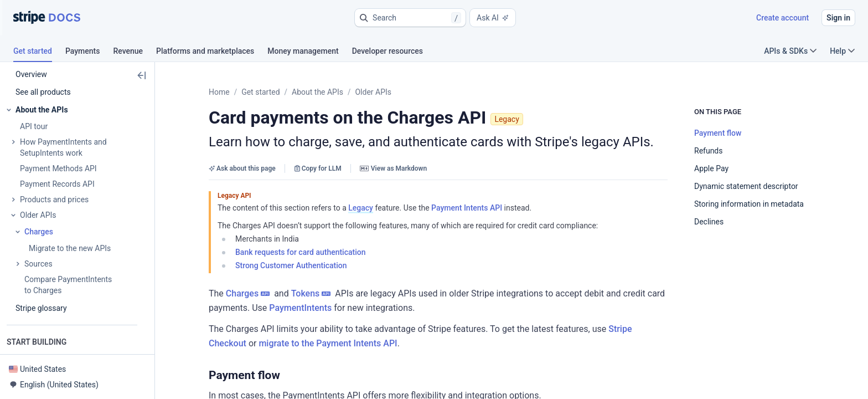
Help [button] (842, 51)
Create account (782, 18)
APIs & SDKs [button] (790, 51)
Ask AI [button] (493, 18)
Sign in (838, 18)
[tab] (39, 53)
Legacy (361, 208)
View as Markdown (393, 168)
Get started (260, 92)
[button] (410, 18)
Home (219, 92)
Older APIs (373, 92)
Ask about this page (242, 168)
